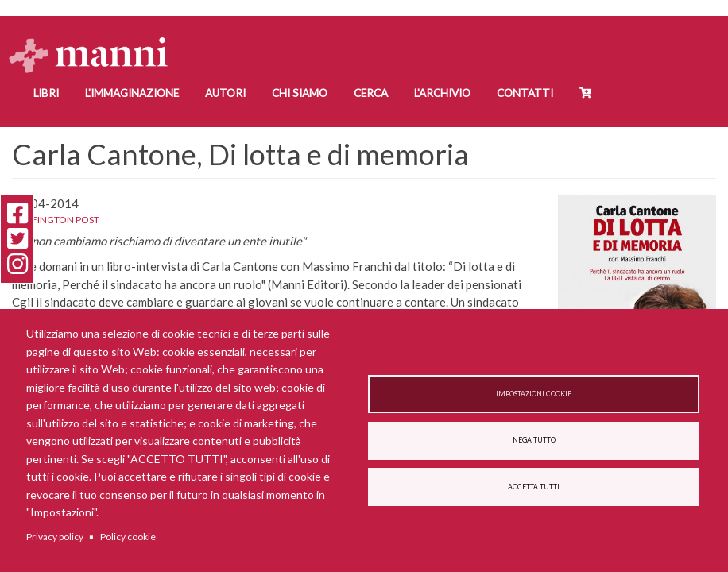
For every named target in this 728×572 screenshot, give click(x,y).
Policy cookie (128, 537)
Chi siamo (300, 93)
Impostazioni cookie (534, 394)
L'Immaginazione (132, 93)
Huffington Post (56, 220)
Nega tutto (534, 440)
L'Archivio (442, 93)
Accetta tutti (534, 487)
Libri (46, 93)
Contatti (525, 93)
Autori (225, 93)
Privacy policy (55, 537)
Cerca (371, 93)
